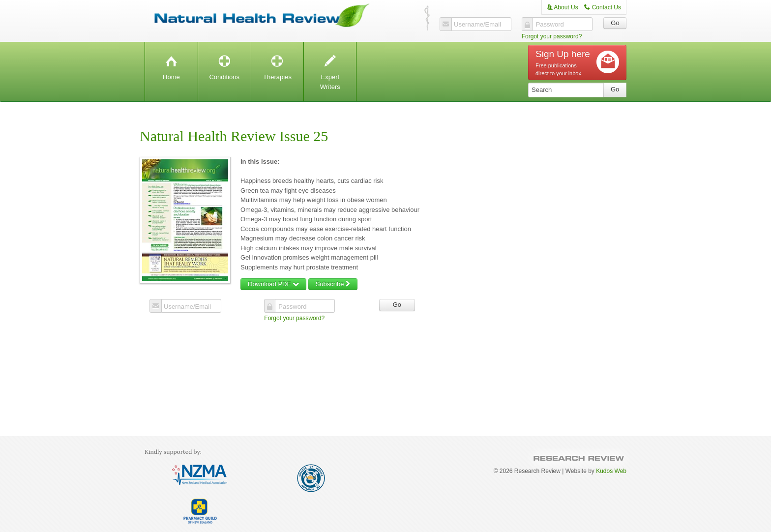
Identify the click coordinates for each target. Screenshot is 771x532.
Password (550, 25)
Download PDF (273, 284)
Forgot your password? (552, 36)
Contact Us (603, 7)
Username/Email (477, 25)
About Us (563, 7)
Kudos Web (611, 471)
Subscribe (333, 284)
